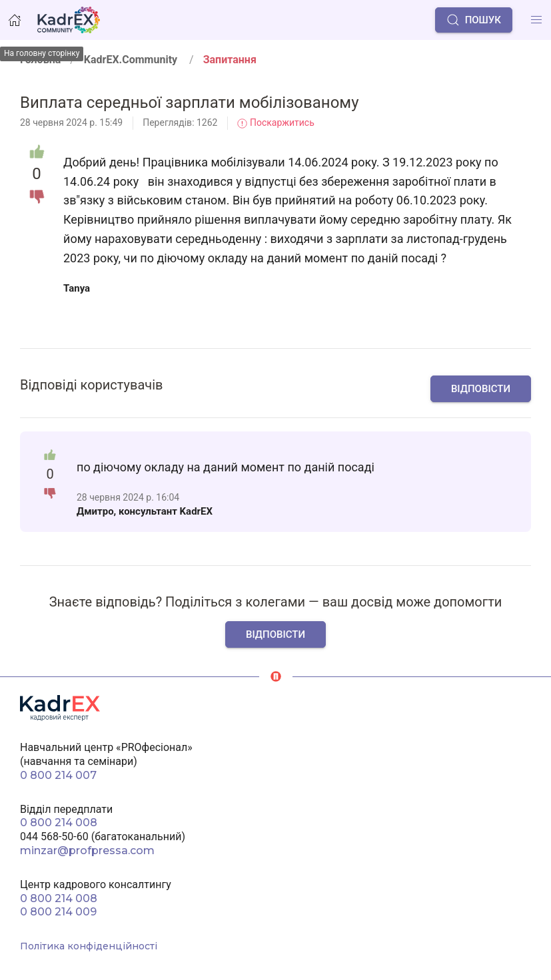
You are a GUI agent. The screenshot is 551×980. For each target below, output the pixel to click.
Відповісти (481, 389)
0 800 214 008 (59, 823)
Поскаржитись (275, 122)
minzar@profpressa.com (87, 851)
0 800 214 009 (58, 912)
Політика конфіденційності (89, 946)
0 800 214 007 (58, 775)
